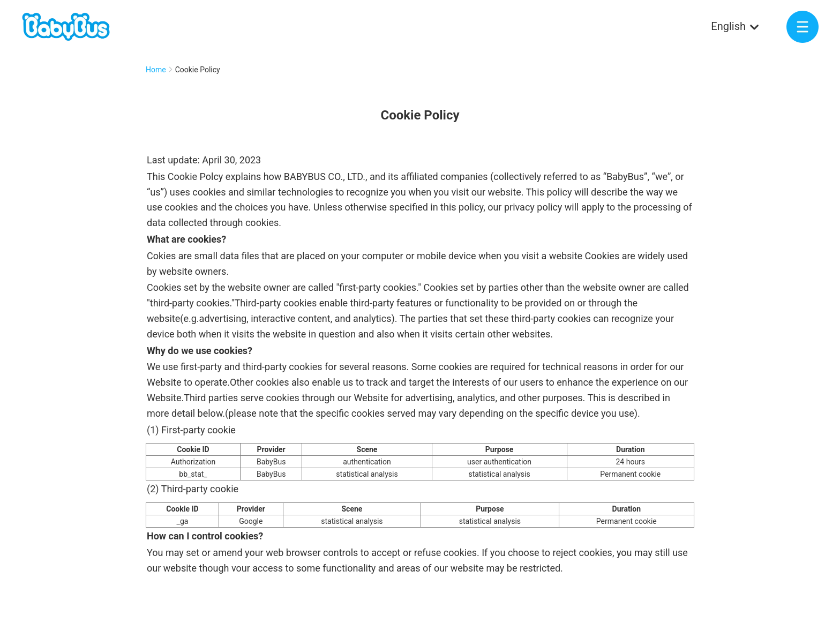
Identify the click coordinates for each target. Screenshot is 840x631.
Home (156, 70)
